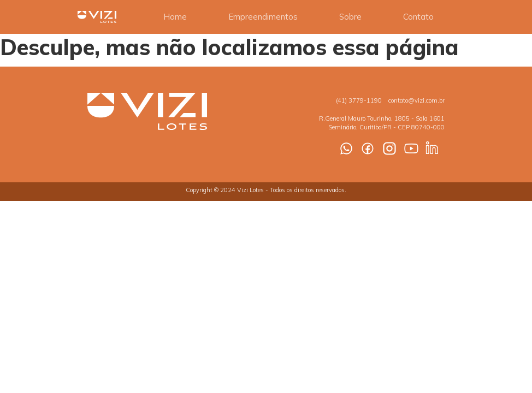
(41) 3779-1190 (359, 100)
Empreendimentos (263, 17)
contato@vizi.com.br (416, 100)
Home (175, 17)
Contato (418, 17)
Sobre (350, 17)
